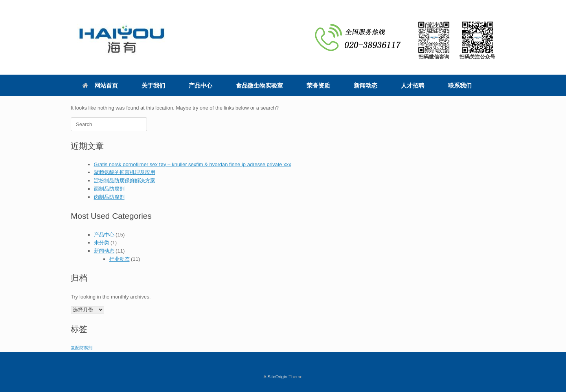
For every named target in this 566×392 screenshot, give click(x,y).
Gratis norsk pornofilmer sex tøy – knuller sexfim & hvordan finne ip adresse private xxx (193, 164)
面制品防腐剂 (109, 189)
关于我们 (153, 85)
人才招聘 (413, 85)
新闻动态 (366, 85)
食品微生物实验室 (259, 85)
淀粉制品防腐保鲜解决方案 (125, 180)
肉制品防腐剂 (109, 197)
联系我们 (460, 85)
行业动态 (119, 259)
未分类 (102, 243)
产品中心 (200, 85)
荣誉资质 (318, 85)
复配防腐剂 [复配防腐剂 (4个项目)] (82, 348)
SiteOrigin (277, 377)
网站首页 (100, 85)
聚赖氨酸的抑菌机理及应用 (125, 172)
